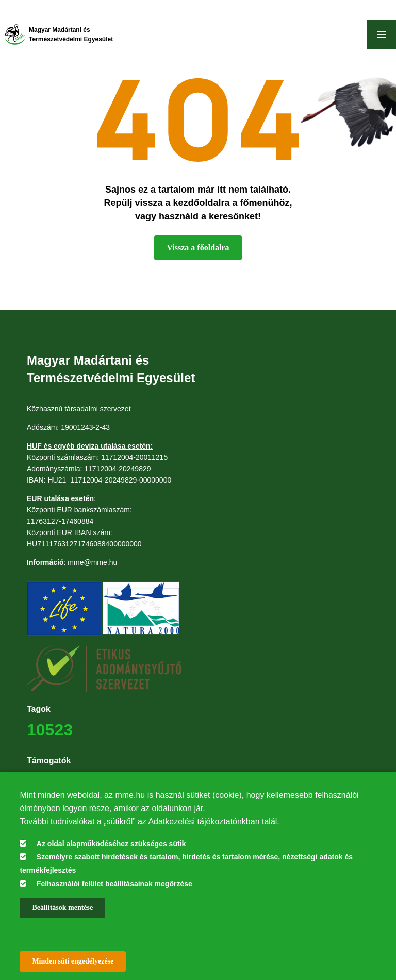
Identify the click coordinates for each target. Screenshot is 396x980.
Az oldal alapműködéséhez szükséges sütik (111, 844)
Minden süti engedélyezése (73, 961)
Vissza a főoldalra (198, 247)
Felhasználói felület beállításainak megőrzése (114, 884)
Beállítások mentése (62, 908)
